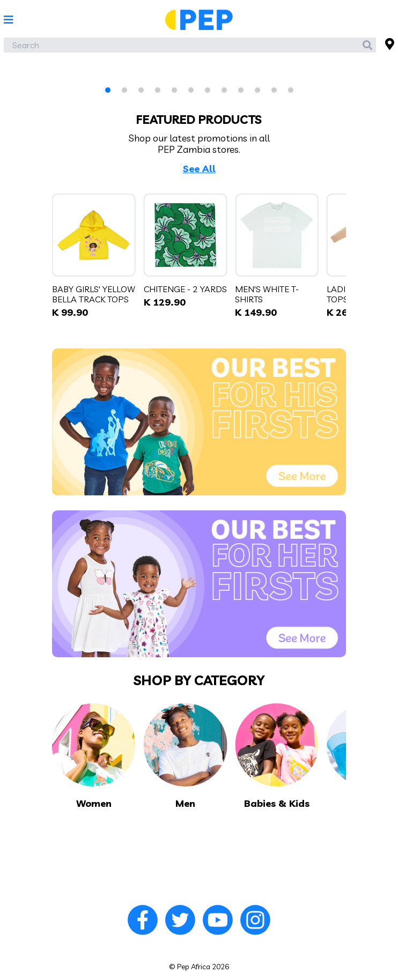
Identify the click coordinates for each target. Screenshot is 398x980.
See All (199, 169)
